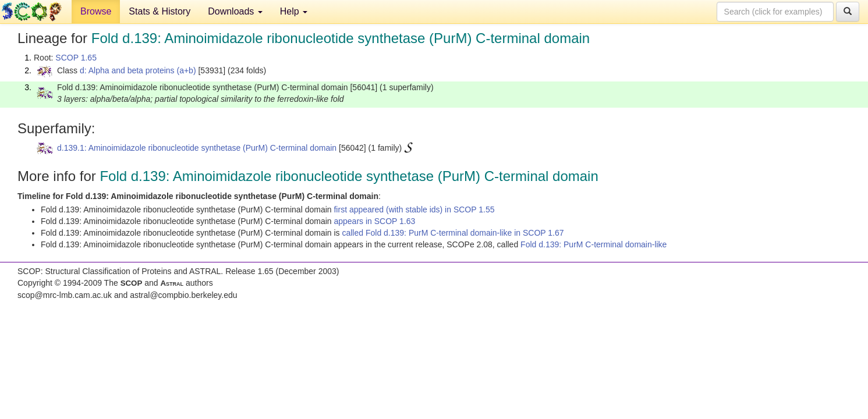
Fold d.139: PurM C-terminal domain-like (594, 244)
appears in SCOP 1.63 (374, 221)
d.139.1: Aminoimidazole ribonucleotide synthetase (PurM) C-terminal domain (197, 148)
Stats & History (160, 11)
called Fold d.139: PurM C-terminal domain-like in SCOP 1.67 (453, 233)
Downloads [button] (235, 11)
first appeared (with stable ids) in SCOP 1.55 (414, 210)
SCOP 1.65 (76, 58)
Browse (96, 11)
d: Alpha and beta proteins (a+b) (138, 70)
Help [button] (294, 11)
